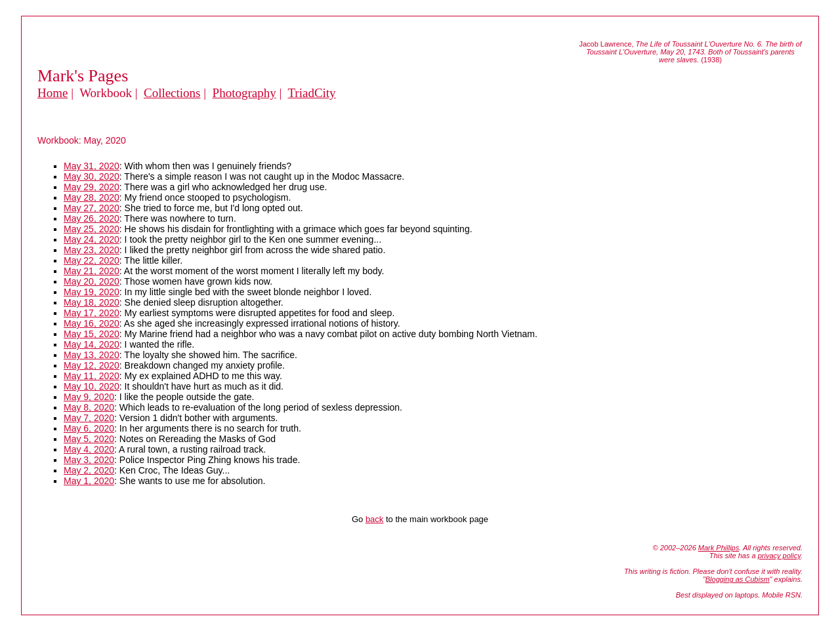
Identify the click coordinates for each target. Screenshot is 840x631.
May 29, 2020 (92, 187)
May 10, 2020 (92, 386)
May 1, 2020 (89, 481)
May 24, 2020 (92, 239)
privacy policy (779, 556)
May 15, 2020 (92, 334)
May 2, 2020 (89, 470)
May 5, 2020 (89, 439)
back (374, 519)
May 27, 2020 (92, 208)
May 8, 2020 (89, 407)
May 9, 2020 (89, 397)
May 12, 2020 (92, 365)
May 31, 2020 (92, 166)
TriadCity (311, 93)
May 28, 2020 (92, 197)
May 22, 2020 (92, 260)
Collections (172, 93)
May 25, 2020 (92, 229)
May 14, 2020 (92, 344)
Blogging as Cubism (738, 579)
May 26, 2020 (92, 218)
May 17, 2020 (92, 313)
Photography (244, 93)
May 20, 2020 (92, 281)
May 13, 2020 (92, 355)
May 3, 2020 (89, 460)
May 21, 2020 (92, 271)
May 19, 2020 (92, 292)
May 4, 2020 (89, 449)
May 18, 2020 (92, 302)
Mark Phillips (719, 548)
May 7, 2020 (89, 418)
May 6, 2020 (89, 428)
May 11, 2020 (92, 376)
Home (52, 93)
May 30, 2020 (92, 176)
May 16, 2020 (92, 323)
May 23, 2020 (92, 250)
